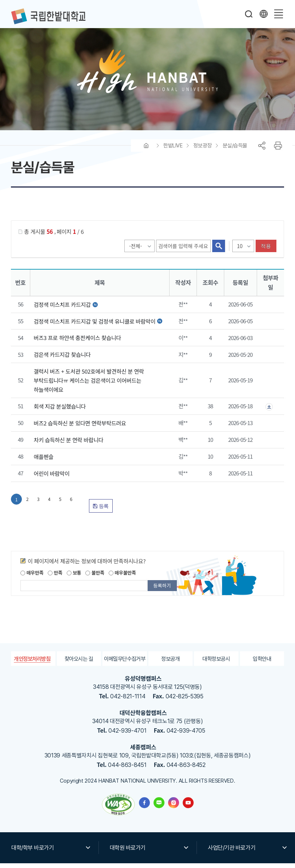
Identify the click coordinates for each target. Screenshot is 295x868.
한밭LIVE (173, 150)
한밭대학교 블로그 (159, 807)
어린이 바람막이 (51, 478)
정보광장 (202, 150)
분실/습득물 (235, 150)
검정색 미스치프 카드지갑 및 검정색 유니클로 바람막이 (95, 326)
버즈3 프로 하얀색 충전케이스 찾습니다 (77, 342)
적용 (266, 251)
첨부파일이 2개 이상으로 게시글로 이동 (269, 412)
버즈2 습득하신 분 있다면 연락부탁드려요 (80, 428)
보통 (74, 577)
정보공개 (170, 663)
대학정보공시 (216, 663)
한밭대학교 (48, 16)
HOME (146, 150)
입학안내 (262, 663)
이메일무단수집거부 (125, 663)
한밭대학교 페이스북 (144, 807)
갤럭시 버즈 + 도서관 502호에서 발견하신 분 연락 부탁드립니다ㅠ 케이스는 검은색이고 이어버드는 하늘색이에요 (89, 385)
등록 (101, 511)
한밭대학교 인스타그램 (174, 807)
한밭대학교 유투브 (188, 807)
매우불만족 (122, 577)
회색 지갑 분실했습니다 (60, 411)
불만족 (95, 577)
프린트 (278, 150)
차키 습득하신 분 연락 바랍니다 (68, 445)
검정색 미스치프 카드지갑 (63, 309)
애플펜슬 (43, 461)
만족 (55, 577)
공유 (262, 150)
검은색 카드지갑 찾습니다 (62, 359)
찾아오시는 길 (79, 663)
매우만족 (32, 577)
